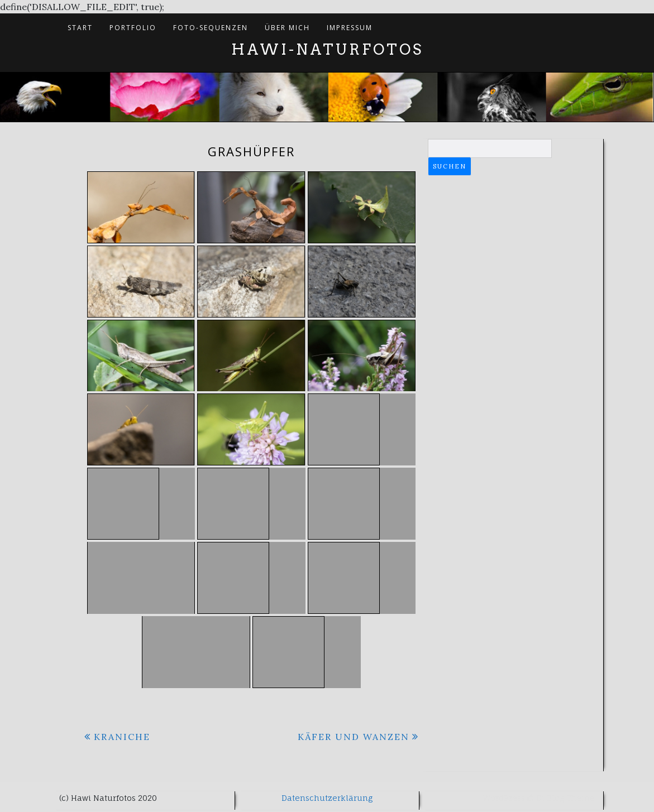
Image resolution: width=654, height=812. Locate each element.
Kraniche (122, 737)
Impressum (350, 28)
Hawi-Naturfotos (327, 49)
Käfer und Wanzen (354, 737)
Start (80, 28)
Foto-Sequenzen (211, 28)
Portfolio (133, 28)
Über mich (287, 28)
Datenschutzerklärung (327, 798)
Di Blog (546, 798)
